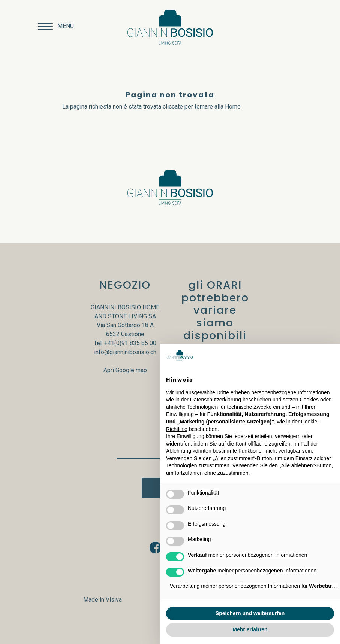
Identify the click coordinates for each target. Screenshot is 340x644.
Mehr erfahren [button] (250, 629)
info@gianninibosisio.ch (125, 352)
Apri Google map (125, 370)
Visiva (114, 600)
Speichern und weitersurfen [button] (250, 613)
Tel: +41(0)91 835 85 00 (125, 343)
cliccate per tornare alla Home (202, 107)
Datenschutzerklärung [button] (216, 400)
